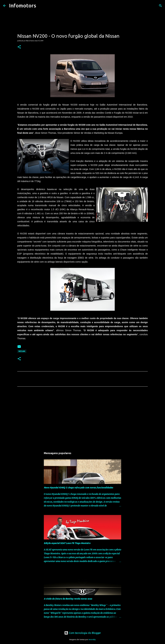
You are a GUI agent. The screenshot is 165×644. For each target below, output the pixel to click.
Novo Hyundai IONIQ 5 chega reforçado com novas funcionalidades (78, 488)
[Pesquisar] (41, 6)
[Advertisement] (82, 419)
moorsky (92, 639)
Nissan (22, 351)
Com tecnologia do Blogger (83, 633)
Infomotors (23, 5)
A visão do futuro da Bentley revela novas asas (68, 599)
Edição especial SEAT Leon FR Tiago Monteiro (67, 543)
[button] (19, 47)
